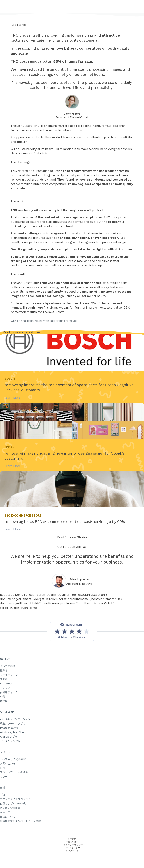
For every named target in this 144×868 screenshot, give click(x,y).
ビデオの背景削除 (10, 808)
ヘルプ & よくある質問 (13, 759)
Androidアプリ (9, 737)
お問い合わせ (8, 763)
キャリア (5, 812)
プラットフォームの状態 (14, 772)
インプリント (72, 850)
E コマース (6, 683)
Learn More (13, 398)
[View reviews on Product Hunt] (72, 631)
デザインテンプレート (13, 741)
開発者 (4, 679)
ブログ (4, 795)
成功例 (4, 701)
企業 (3, 697)
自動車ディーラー (10, 692)
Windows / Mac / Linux (13, 732)
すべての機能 (8, 666)
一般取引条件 (72, 842)
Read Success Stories (72, 537)
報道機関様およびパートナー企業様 (20, 821)
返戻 (3, 768)
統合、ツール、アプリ (13, 723)
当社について (8, 816)
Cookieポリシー (72, 848)
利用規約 (72, 839)
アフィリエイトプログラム (15, 799)
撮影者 (4, 670)
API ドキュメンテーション (15, 719)
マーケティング (9, 675)
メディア (5, 688)
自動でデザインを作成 (13, 803)
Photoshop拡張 (9, 728)
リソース (5, 776)
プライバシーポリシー (72, 845)
